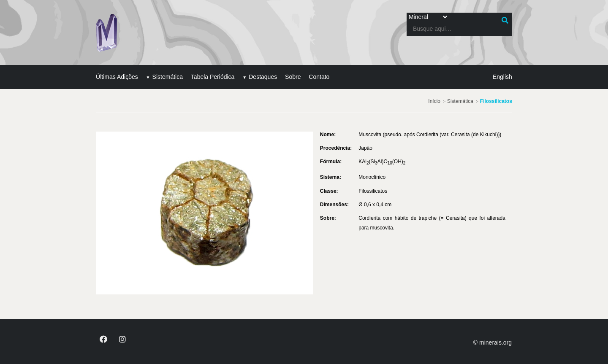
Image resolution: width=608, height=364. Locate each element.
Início (433, 100)
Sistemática (169, 76)
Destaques (265, 76)
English (501, 76)
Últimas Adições (119, 76)
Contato (321, 76)
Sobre (294, 76)
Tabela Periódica (214, 76)
